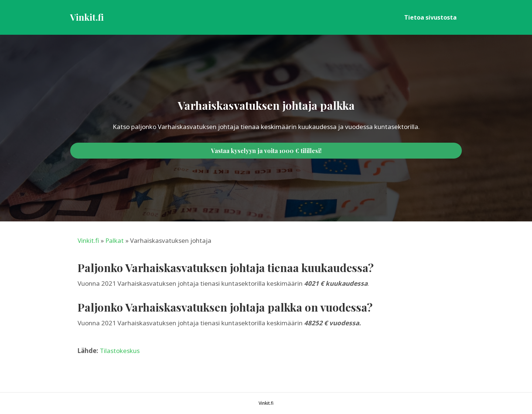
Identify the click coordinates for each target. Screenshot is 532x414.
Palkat (115, 240)
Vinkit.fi (88, 240)
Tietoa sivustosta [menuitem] (430, 17)
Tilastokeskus (120, 351)
